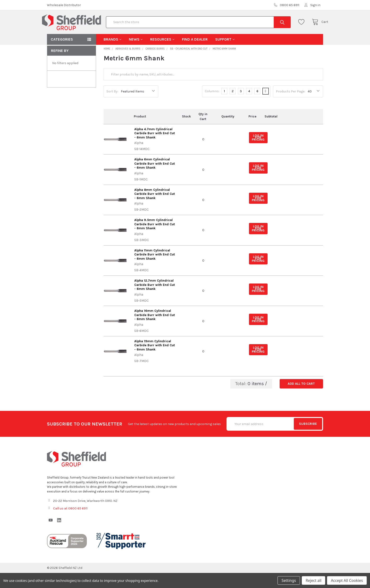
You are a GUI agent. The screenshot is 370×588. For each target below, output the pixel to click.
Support (225, 54)
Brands (112, 54)
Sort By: (112, 106)
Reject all (313, 580)
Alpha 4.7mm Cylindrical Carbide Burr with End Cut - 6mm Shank (155, 148)
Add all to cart (301, 399)
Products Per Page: (290, 106)
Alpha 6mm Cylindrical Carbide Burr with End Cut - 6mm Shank (155, 179)
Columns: (212, 106)
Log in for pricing (258, 153)
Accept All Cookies (347, 580)
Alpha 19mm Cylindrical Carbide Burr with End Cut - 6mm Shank (155, 360)
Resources (162, 54)
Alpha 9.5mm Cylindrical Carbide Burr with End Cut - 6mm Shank (155, 239)
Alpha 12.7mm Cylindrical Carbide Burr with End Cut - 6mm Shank (155, 300)
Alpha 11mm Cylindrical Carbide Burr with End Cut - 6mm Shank (155, 270)
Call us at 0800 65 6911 (70, 523)
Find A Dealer (195, 54)
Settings (289, 580)
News (136, 54)
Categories (62, 54)
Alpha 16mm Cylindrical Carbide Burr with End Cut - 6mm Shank (155, 330)
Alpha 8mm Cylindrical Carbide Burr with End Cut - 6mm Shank (155, 209)
